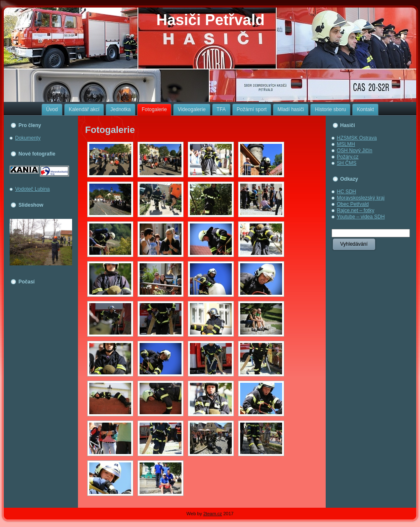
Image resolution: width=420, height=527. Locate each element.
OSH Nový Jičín (355, 151)
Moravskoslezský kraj (361, 198)
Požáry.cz (348, 157)
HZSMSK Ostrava (357, 138)
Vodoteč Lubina (32, 189)
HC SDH (347, 192)
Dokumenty (28, 138)
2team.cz (213, 514)
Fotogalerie (110, 130)
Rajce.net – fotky (356, 210)
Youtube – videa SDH (361, 217)
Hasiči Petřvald (210, 20)
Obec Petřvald (353, 204)
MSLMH (346, 144)
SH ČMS (347, 163)
